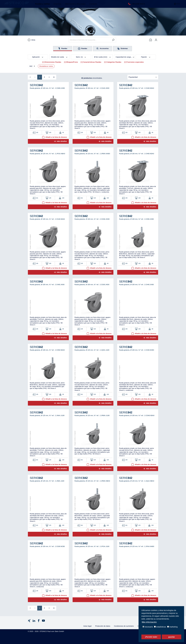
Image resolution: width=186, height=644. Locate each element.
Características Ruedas (92, 62)
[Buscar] (113, 40)
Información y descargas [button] (74, 6)
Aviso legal (87, 626)
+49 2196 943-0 (137, 6)
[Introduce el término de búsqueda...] (90, 40)
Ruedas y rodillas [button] (41, 6)
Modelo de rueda (59, 57)
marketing (172, 627)
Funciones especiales (135, 62)
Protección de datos (103, 626)
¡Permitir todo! (151, 637)
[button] (177, 6)
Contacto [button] (92, 6)
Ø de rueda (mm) (103, 57)
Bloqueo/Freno (72, 62)
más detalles (62, 141)
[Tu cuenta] (156, 40)
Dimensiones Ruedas (53, 62)
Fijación (146, 57)
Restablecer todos (46, 66)
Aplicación (38, 57)
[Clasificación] (143, 77)
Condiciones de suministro (124, 626)
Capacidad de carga (125, 57)
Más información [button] (149, 622)
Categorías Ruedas (114, 62)
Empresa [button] (56, 6)
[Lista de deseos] (151, 40)
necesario (148, 627)
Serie (81, 57)
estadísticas (160, 627)
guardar (172, 637)
